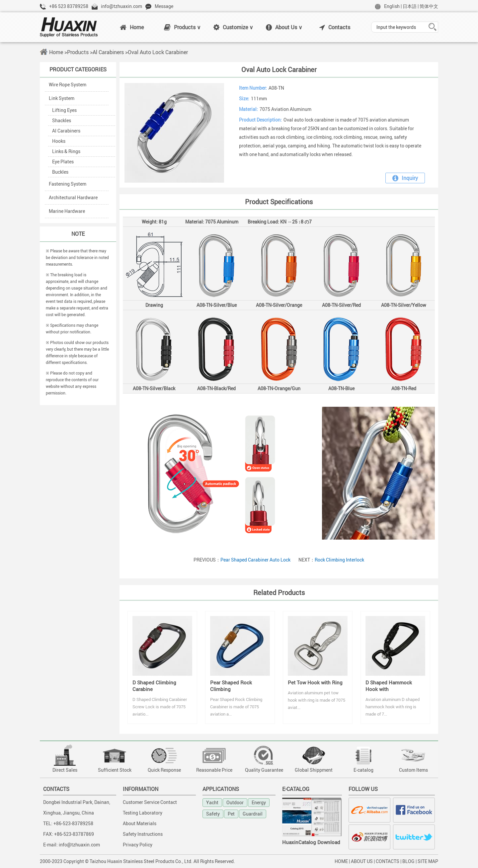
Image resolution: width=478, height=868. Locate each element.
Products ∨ (182, 27)
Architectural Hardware (73, 197)
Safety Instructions (143, 834)
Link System (62, 98)
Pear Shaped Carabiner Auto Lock (255, 560)
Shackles (62, 120)
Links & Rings (66, 151)
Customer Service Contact (150, 802)
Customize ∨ (233, 27)
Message (164, 6)
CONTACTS (388, 861)
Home (132, 27)
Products (78, 52)
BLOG (408, 861)
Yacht (212, 802)
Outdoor (235, 802)
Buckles (60, 172)
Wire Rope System (68, 85)
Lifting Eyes (64, 110)
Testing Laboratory (143, 813)
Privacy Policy (138, 845)
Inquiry (405, 178)
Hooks (59, 141)
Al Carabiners (108, 52)
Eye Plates (63, 162)
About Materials (140, 823)
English (392, 6)
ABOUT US (362, 861)
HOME (341, 861)
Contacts (335, 27)
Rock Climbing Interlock (339, 560)
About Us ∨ (284, 27)
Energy (259, 802)
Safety (213, 814)
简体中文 (429, 6)
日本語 (410, 6)
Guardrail (253, 814)
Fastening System (68, 184)
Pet (231, 814)
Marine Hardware (67, 211)
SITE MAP (428, 861)
